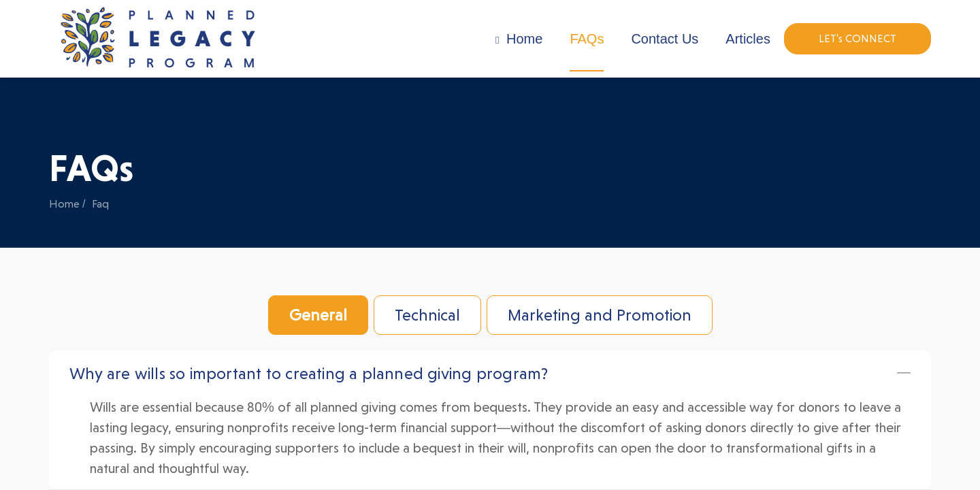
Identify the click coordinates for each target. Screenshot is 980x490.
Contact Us (665, 39)
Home (519, 39)
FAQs (587, 39)
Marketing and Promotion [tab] (600, 315)
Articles (748, 39)
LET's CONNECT (857, 38)
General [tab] (318, 315)
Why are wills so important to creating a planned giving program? (309, 374)
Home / (67, 204)
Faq (100, 204)
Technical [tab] (427, 315)
